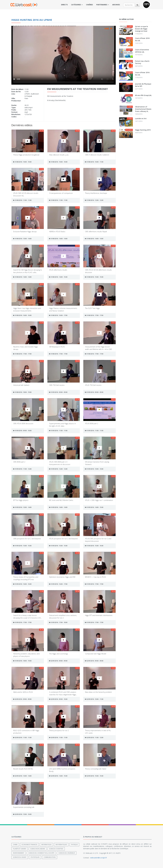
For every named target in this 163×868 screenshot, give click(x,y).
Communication (50, 857)
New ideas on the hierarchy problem (98, 692)
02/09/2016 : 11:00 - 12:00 (94, 738)
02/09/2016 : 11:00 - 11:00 (22, 738)
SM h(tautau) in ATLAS (57, 347)
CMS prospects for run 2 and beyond (27, 539)
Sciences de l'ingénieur (67, 853)
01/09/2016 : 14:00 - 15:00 (94, 507)
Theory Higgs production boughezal (26, 155)
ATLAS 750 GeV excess (93, 385)
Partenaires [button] (103, 5)
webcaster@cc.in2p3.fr (99, 858)
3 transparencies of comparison (61, 193)
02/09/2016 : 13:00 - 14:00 (22, 776)
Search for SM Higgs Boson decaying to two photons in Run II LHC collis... (28, 271)
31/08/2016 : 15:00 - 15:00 (94, 277)
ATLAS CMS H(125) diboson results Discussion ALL (26, 194)
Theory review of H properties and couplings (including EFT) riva (26, 578)
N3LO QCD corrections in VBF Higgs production (26, 732)
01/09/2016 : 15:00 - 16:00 (94, 546)
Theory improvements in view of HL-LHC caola (98, 732)
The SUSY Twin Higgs (92, 308)
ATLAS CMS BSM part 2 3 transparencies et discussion (60, 463)
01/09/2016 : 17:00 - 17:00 (94, 584)
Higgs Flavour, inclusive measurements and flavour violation (63, 309)
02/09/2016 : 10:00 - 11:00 (94, 699)
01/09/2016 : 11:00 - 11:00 (58, 431)
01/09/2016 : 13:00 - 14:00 (22, 507)
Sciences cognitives (56, 849)
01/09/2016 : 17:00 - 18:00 (58, 622)
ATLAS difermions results (58, 270)
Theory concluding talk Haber (96, 769)
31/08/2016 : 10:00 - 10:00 (22, 162)
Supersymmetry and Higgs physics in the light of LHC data (62, 425)
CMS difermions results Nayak (96, 232)
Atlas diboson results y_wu (59, 155)
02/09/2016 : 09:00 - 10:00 (58, 699)
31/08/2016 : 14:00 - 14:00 (58, 239)
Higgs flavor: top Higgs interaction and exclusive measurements (27, 309)
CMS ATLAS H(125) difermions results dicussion (98, 271)
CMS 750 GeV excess (57, 385)
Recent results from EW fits (23, 769)
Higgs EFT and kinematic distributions (99, 615)
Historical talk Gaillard (21, 385)
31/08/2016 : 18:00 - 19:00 (22, 392)
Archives (116, 5)
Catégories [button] (77, 5)
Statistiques (35, 857)
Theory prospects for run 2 (59, 730)
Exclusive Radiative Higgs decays (25, 232)
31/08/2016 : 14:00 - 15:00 (58, 277)
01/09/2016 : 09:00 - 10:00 (22, 431)
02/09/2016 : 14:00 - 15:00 (58, 776)
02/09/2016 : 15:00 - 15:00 (94, 776)
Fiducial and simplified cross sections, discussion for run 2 (63, 616)
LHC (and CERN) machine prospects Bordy (62, 770)
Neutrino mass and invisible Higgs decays (26, 348)
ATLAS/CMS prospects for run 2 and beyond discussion (98, 540)
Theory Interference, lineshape (96, 193)
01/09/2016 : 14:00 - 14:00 (58, 507)
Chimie (15, 845)
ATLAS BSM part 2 (92, 423)
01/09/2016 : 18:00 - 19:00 (22, 661)
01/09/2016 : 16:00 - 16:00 (22, 584)
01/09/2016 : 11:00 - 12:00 (22, 469)
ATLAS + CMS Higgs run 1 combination (99, 500)
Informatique (46, 845)
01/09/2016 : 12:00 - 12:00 (58, 469)
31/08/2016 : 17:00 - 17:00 (94, 315)
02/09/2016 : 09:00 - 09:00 (58, 661)
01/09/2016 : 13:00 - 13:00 (94, 469)
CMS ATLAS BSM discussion (23, 423)
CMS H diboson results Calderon (97, 155)
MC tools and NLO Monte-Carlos (61, 500)
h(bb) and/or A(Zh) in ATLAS (23, 692)
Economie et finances (29, 845)
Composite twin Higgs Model (96, 654)
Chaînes (89, 5)
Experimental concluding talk (24, 807)
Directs (64, 5)
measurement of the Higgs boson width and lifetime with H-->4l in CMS (98, 348)
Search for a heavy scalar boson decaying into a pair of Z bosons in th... (27, 616)
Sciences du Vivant (20, 857)
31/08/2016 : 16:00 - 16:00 (22, 315)
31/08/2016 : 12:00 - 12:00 (94, 200)
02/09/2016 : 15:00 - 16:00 (22, 814)
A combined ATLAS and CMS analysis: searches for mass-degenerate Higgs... (63, 693)
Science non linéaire (38, 849)
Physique (74, 845)
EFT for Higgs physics (21, 500)
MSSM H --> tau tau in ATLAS (95, 577)
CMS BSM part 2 (19, 462)
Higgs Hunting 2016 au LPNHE (32, 20)
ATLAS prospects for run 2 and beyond (63, 539)
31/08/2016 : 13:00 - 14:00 (22, 239)
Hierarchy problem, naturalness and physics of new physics (26, 655)
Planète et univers (20, 849)
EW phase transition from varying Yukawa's (97, 463)
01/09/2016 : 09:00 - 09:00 (58, 392)
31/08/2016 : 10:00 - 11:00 (94, 162)
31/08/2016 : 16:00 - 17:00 (58, 315)
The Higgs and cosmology (58, 654)
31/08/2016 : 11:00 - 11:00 (22, 200)
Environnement (19, 853)
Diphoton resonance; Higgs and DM (62, 577)
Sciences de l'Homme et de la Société (41, 853)
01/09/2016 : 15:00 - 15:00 (22, 546)
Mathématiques (61, 845)
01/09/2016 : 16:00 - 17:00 (58, 584)
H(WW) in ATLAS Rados (57, 232)
